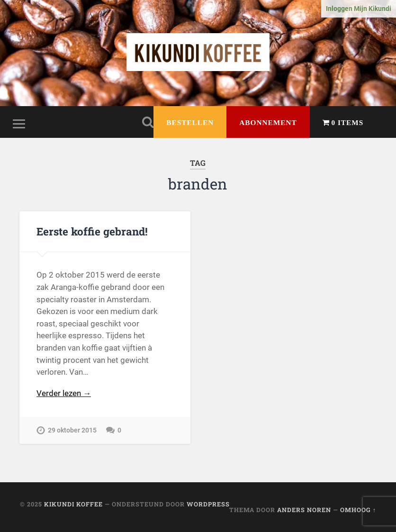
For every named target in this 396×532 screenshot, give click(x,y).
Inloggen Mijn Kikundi (359, 9)
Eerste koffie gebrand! (92, 231)
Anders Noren (304, 510)
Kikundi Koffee (73, 504)
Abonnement (268, 122)
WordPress (208, 504)
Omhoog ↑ (358, 510)
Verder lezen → (64, 393)
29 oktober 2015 (72, 430)
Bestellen (190, 122)
